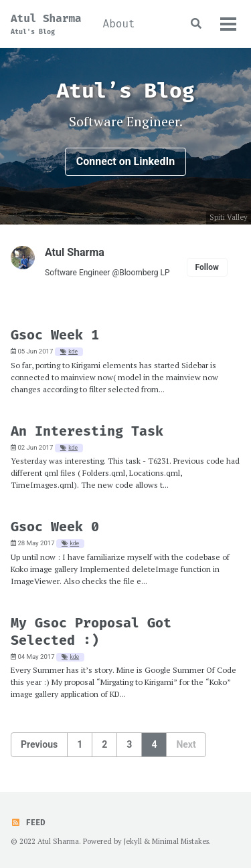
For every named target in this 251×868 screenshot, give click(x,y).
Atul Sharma (46, 24)
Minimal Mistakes (180, 841)
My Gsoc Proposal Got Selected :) (91, 631)
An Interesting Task (87, 431)
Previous (39, 744)
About (119, 24)
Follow (207, 267)
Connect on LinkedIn (125, 161)
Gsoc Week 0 (55, 527)
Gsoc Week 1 (55, 335)
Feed (28, 823)
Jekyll (133, 841)
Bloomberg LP (144, 273)
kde (73, 351)
